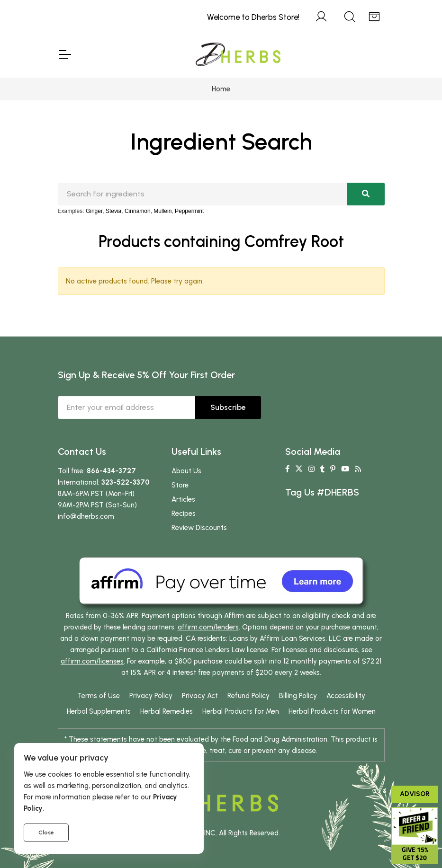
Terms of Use (99, 696)
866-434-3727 (111, 471)
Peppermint (189, 211)
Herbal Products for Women (332, 711)
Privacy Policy (151, 696)
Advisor (415, 794)
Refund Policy (248, 696)
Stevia (113, 211)
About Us (186, 471)
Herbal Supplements (99, 711)
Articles (183, 499)
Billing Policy (298, 696)
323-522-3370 (126, 482)
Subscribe (228, 407)
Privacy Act (200, 696)
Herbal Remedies (167, 711)
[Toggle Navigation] (64, 54)
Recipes (184, 514)
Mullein (162, 211)
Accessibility (346, 696)
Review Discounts (199, 528)
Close (46, 833)
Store (180, 485)
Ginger (94, 211)
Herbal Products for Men (241, 711)
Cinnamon (138, 211)
